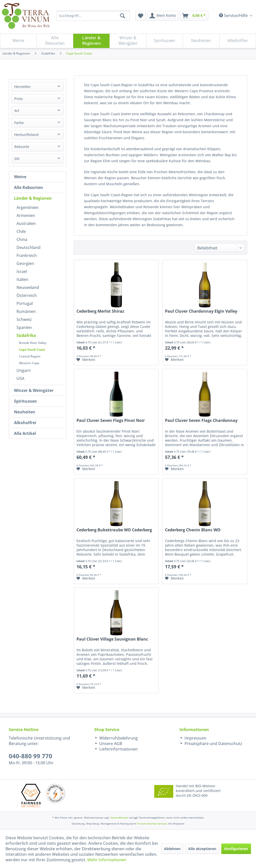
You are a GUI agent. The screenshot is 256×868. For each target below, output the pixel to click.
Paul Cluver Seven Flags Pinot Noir (111, 421)
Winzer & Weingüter (34, 390)
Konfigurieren (236, 849)
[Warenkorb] (194, 16)
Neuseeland (28, 287)
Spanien (24, 327)
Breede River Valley (33, 343)
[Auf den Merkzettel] (86, 360)
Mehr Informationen (107, 860)
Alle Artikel (25, 433)
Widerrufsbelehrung (118, 738)
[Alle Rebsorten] (55, 41)
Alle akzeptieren (202, 849)
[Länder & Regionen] (91, 41)
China (22, 239)
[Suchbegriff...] (93, 16)
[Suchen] (122, 16)
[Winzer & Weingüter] (128, 41)
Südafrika (26, 335)
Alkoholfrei (25, 423)
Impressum (195, 738)
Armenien (26, 215)
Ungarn (24, 370)
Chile (21, 231)
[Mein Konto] (163, 16)
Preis (18, 99)
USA (20, 378)
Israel (22, 271)
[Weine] (18, 41)
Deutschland (28, 247)
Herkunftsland (26, 135)
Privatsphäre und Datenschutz (213, 744)
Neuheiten (25, 412)
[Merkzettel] (141, 16)
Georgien (25, 263)
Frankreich (27, 255)
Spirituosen (25, 401)
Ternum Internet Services (152, 824)
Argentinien (27, 207)
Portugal (25, 303)
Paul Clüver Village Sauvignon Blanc (112, 639)
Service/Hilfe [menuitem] (234, 15)
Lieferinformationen (118, 749)
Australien (26, 223)
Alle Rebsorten (28, 187)
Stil (17, 159)
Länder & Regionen (33, 198)
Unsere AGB (110, 744)
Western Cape (29, 363)
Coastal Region (30, 356)
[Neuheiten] (201, 41)
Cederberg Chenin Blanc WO (193, 530)
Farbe (19, 123)
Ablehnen (172, 849)
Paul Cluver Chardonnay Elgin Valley (201, 311)
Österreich (27, 295)
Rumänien (26, 311)
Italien (22, 279)
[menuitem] (141, 16)
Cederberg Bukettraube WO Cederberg (114, 530)
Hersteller (22, 87)
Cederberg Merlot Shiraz (100, 311)
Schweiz (24, 319)
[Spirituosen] (165, 41)
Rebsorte (22, 147)
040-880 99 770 (30, 756)
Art (17, 111)
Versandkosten (119, 818)
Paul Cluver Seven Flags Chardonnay (201, 421)
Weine (20, 177)
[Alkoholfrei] (238, 41)
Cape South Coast (32, 350)
